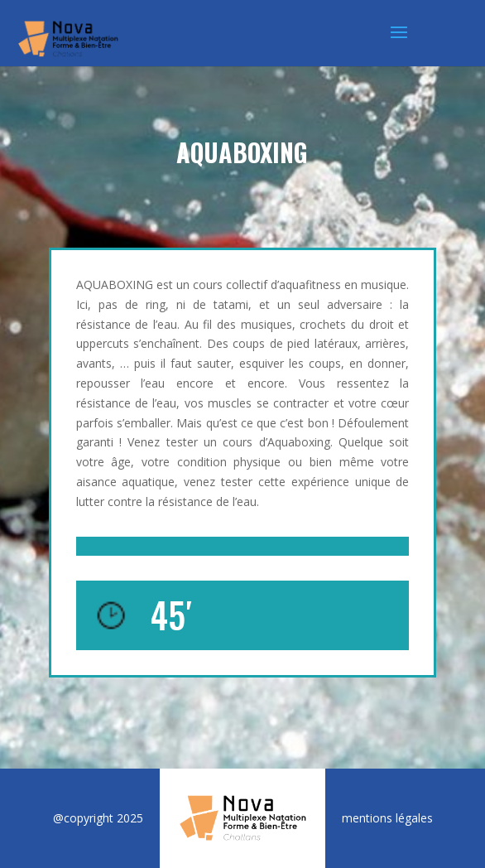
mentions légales (387, 818)
